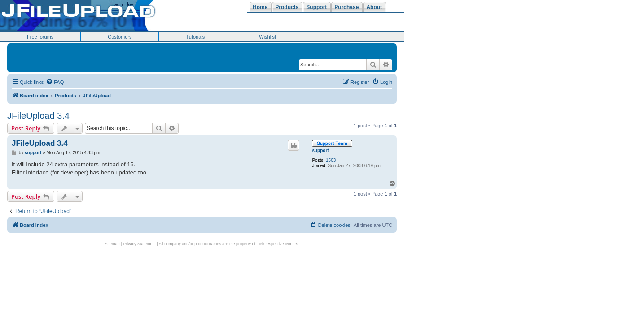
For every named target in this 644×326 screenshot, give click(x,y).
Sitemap (112, 244)
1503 (331, 160)
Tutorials (195, 37)
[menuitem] (55, 82)
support (320, 150)
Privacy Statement (139, 244)
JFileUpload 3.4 (38, 116)
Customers (120, 37)
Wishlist (267, 37)
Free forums (40, 37)
